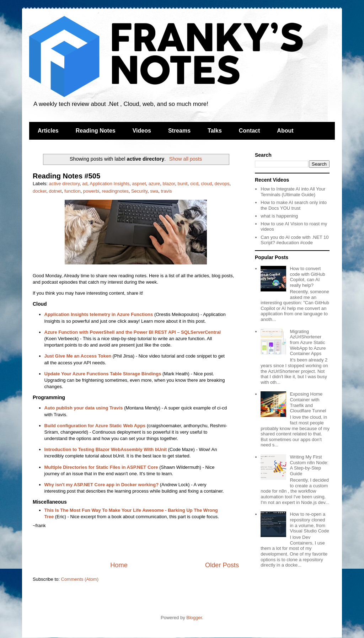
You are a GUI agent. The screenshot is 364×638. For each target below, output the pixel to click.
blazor (169, 184)
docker (39, 191)
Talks (215, 131)
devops (222, 184)
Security (139, 191)
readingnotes (115, 191)
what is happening (279, 216)
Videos (142, 131)
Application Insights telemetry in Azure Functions (99, 314)
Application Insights (109, 184)
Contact (250, 131)
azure (154, 184)
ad (85, 184)
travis (166, 191)
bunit (182, 184)
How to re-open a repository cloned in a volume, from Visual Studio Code (309, 522)
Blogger (194, 618)
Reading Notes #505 (66, 176)
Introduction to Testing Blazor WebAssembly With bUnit (106, 449)
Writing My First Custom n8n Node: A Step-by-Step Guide (309, 465)
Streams (179, 131)
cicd (194, 184)
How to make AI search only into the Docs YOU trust (294, 205)
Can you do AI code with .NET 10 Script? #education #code (295, 240)
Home (119, 565)
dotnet (55, 191)
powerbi (91, 191)
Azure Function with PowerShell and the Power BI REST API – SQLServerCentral (133, 332)
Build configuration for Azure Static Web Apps (95, 426)
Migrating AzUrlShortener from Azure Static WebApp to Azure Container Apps (308, 342)
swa (154, 191)
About (285, 131)
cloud (206, 184)
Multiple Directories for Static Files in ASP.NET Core (101, 467)
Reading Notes (96, 131)
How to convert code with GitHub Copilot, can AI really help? (307, 277)
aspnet (139, 184)
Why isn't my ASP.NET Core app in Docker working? (102, 485)
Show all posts (186, 159)
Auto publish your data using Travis (84, 408)
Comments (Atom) (80, 579)
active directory (64, 184)
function (73, 191)
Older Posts (222, 565)
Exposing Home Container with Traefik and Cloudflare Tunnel (308, 402)
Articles (48, 131)
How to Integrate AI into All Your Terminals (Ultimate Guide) (293, 192)
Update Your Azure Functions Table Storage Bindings (103, 374)
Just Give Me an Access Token (78, 356)
